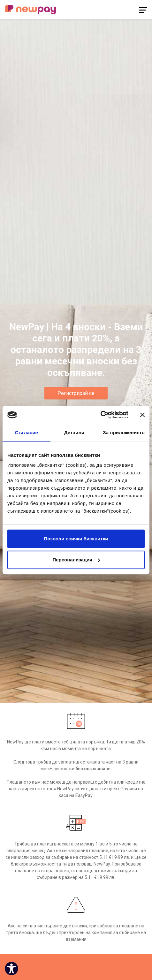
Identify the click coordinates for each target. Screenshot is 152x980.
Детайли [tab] (74, 432)
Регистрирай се (76, 393)
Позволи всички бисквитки (76, 539)
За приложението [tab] (124, 432)
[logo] (30, 10)
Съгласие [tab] (27, 432)
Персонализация (76, 560)
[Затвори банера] (142, 415)
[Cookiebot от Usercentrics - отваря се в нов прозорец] (100, 415)
